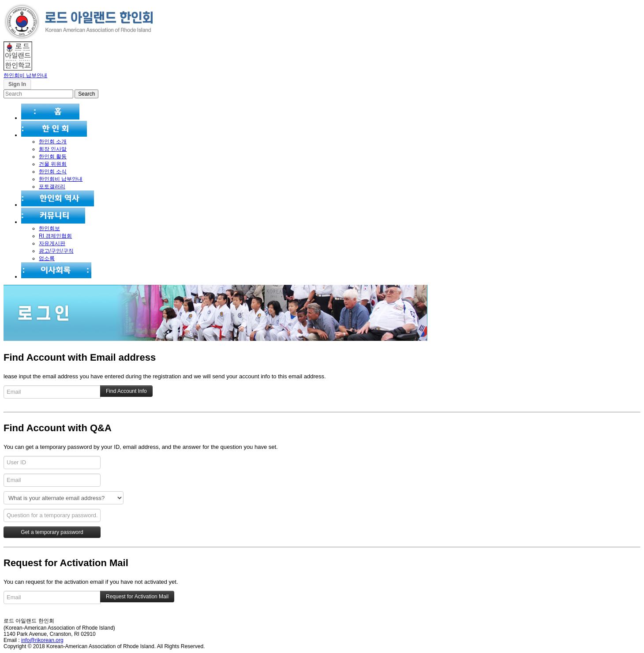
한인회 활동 (53, 157)
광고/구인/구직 (56, 251)
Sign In (17, 84)
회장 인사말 (53, 149)
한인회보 (49, 228)
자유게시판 (52, 243)
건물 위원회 (53, 164)
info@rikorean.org (42, 640)
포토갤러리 (52, 187)
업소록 (47, 258)
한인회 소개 (53, 142)
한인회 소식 (53, 172)
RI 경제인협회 (55, 236)
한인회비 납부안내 (25, 75)
